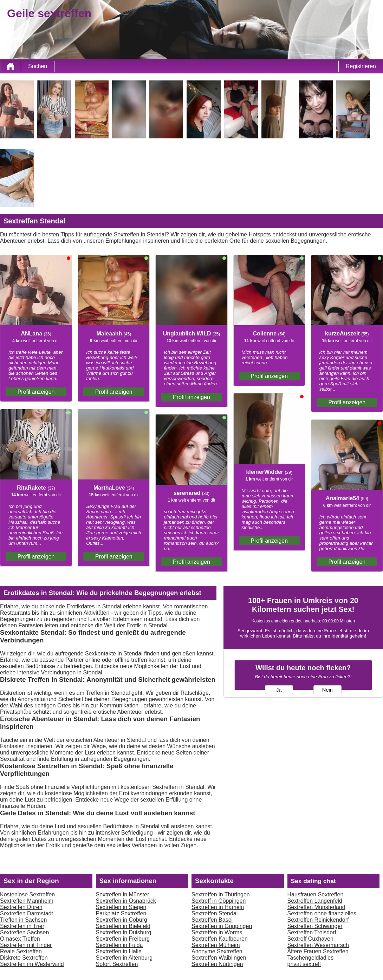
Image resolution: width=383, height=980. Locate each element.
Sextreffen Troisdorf (312, 932)
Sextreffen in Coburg (122, 920)
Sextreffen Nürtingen (217, 964)
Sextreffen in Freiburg (123, 939)
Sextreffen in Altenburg (124, 958)
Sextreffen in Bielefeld (123, 926)
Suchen (38, 66)
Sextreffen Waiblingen (219, 958)
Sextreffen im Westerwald (32, 964)
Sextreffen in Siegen (121, 907)
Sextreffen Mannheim (27, 901)
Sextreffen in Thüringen (221, 894)
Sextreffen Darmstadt (27, 913)
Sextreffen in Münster (123, 894)
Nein (327, 690)
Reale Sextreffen (21, 951)
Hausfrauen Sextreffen (316, 894)
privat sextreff (304, 964)
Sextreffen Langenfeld (315, 901)
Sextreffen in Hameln (218, 907)
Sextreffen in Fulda (119, 945)
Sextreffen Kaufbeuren (220, 939)
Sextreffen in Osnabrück (126, 901)
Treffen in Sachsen (23, 920)
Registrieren (361, 66)
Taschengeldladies (311, 958)
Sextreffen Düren (21, 907)
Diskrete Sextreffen (24, 958)
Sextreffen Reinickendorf (318, 920)
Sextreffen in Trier (22, 926)
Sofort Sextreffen (117, 964)
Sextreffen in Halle (119, 951)
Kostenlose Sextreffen (27, 894)
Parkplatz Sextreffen (121, 913)
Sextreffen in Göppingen (222, 926)
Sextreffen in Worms (217, 932)
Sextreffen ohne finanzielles (322, 913)
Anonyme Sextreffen (217, 951)
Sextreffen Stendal (215, 913)
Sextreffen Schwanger (315, 926)
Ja (279, 690)
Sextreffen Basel (212, 920)
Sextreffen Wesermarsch (318, 945)
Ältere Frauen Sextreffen (318, 951)
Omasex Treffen (20, 939)
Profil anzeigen (36, 392)
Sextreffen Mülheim (216, 945)
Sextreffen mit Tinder (26, 945)
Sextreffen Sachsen (24, 932)
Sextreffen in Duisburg (124, 932)
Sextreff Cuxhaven (310, 939)
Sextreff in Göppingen (219, 901)
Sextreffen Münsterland (316, 907)
